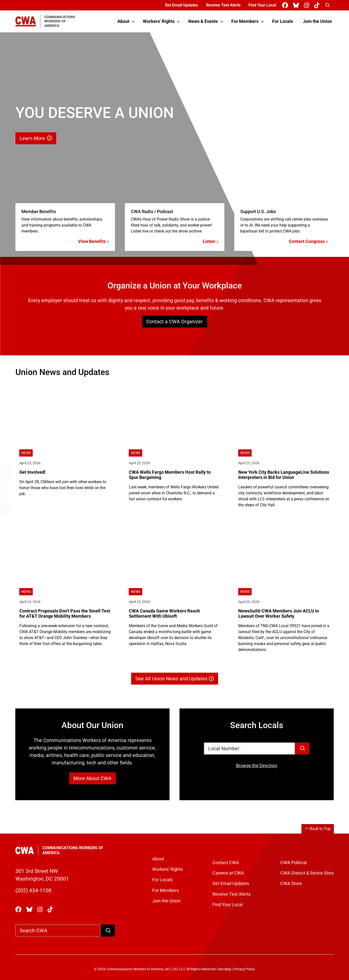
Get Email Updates (181, 5)
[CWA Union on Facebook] (286, 5)
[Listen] (175, 222)
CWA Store (291, 884)
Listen (211, 241)
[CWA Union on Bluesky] (297, 5)
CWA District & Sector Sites (307, 873)
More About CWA (92, 778)
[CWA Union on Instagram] (308, 5)
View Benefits (94, 241)
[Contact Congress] (284, 222)
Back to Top (318, 829)
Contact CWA (226, 863)
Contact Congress (308, 241)
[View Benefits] (65, 222)
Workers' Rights (159, 21)
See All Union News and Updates (174, 679)
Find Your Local (262, 5)
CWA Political (294, 863)
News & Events (203, 21)
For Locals (283, 21)
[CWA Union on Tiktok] (318, 5)
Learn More (36, 138)
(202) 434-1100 (33, 890)
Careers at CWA (228, 873)
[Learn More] (174, 149)
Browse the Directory (257, 766)
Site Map (225, 969)
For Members (245, 21)
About (123, 21)
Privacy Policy (244, 969)
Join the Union (317, 21)
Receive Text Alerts (223, 5)
